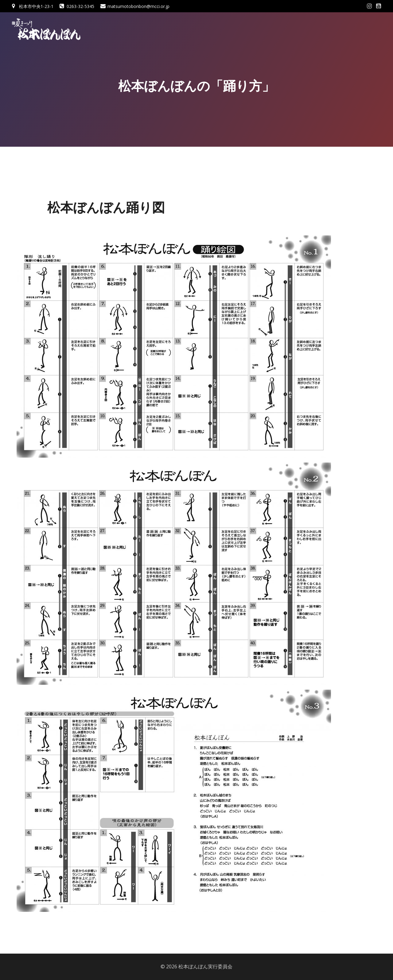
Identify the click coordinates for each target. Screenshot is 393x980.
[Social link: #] (369, 6)
